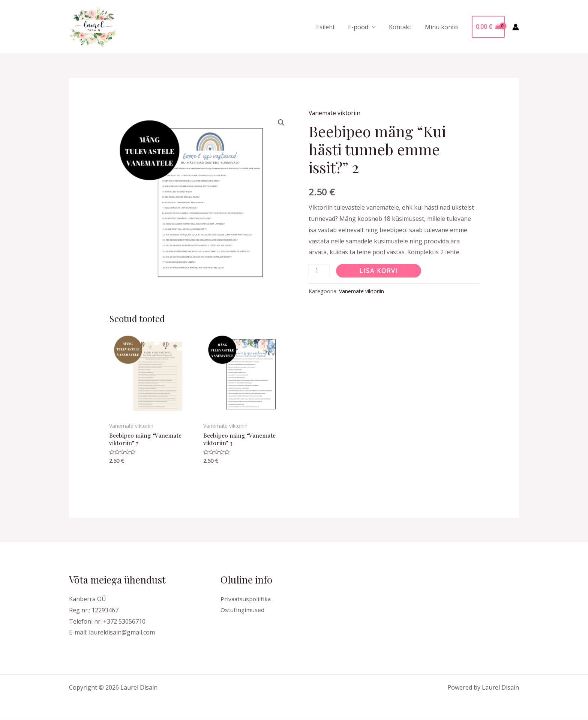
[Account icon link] (516, 27)
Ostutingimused (243, 610)
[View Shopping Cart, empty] (488, 27)
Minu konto (442, 27)
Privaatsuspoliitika (247, 599)
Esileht (330, 27)
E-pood (361, 27)
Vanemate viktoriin (335, 113)
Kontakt (402, 27)
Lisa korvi (379, 270)
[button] (281, 123)
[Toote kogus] (319, 270)
